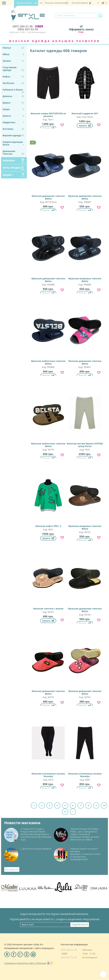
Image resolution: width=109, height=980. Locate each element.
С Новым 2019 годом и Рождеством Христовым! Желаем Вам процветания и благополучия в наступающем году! (36, 834)
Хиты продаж (12, 168)
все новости (12, 869)
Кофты (13, 77)
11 (65, 812)
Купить (83, 126)
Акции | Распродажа (11, 176)
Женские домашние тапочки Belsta (48, 169)
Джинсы (13, 96)
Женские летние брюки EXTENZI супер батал (85, 417)
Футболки (13, 83)
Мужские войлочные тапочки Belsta (48, 335)
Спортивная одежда (13, 69)
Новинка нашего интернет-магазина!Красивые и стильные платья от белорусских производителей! (85, 854)
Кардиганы (13, 122)
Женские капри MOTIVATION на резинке (48, 87)
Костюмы (13, 129)
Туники (13, 61)
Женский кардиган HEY (85, 86)
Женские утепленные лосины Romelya (48, 747)
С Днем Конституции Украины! (36, 849)
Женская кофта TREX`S (48, 498)
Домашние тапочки (13, 152)
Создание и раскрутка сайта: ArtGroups (25, 963)
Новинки (9, 161)
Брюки (13, 103)
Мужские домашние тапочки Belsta (85, 169)
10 (104, 805)
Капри (13, 109)
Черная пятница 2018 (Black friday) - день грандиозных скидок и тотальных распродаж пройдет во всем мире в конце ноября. (85, 834)
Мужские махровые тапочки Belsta (85, 252)
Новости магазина (22, 823)
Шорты (13, 116)
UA (41, 3)
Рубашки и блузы (13, 90)
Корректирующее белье (13, 143)
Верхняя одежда (13, 135)
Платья (13, 48)
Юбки (13, 54)
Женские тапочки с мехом (48, 581)
